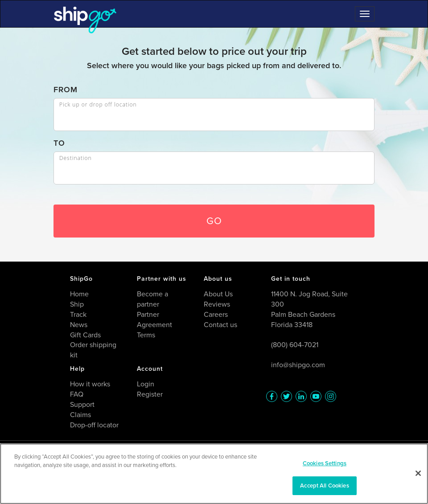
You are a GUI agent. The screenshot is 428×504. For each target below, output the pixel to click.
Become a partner (152, 299)
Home (79, 294)
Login (146, 384)
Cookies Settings (325, 463)
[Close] (418, 473)
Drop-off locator (94, 425)
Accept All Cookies (324, 486)
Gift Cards (85, 335)
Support (82, 404)
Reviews (217, 304)
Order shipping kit (93, 350)
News (79, 325)
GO (214, 221)
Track (78, 314)
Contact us (220, 325)
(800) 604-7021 (295, 345)
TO (59, 143)
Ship (77, 304)
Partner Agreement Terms (154, 325)
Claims (80, 415)
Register (150, 394)
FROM (66, 90)
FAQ (77, 394)
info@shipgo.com (298, 365)
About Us (218, 294)
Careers (216, 314)
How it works (90, 384)
